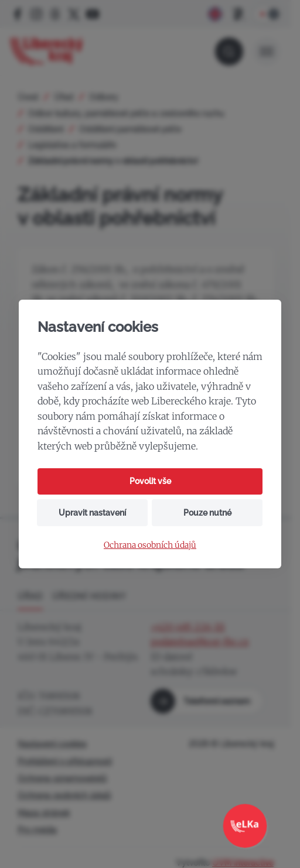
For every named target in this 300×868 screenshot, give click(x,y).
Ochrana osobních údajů (150, 545)
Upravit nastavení (92, 513)
